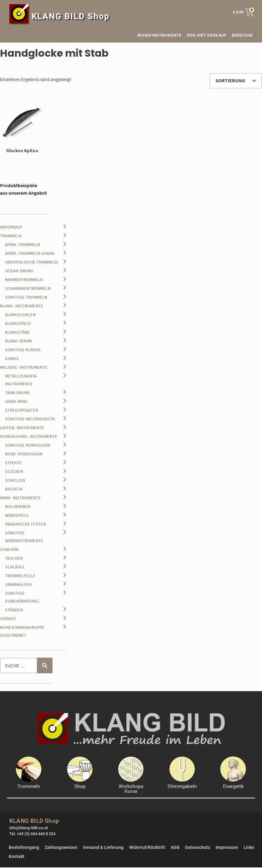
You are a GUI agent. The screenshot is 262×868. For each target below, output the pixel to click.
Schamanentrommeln (28, 289)
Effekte (13, 463)
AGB (175, 848)
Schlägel (15, 568)
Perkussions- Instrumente (29, 437)
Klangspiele (18, 324)
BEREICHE (244, 35)
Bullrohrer (18, 507)
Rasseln (14, 490)
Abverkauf (11, 228)
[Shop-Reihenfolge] (236, 81)
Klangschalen (20, 315)
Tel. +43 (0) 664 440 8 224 (32, 835)
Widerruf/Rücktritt (147, 848)
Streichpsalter (22, 411)
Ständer (14, 610)
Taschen (14, 559)
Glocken (14, 472)
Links (249, 848)
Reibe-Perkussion (24, 455)
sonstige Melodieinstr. (30, 419)
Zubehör (9, 550)
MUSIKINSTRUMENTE (160, 35)
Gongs (12, 359)
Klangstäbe (18, 333)
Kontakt (17, 857)
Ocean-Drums (19, 271)
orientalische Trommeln (31, 263)
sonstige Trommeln (26, 298)
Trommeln (11, 236)
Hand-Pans (16, 402)
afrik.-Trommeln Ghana (30, 254)
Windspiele (17, 516)
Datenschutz (198, 848)
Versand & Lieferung (103, 848)
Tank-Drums (18, 393)
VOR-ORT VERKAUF (207, 35)
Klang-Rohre (19, 342)
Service (8, 619)
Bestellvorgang (24, 848)
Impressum (227, 848)
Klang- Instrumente (22, 306)
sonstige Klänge (23, 350)
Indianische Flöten (25, 525)
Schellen (15, 481)
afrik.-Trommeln (23, 245)
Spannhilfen (18, 585)
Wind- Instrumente (20, 498)
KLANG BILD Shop (71, 16)
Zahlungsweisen (61, 848)
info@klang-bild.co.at (29, 828)
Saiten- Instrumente (22, 428)
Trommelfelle (20, 576)
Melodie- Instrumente (24, 368)
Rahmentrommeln (24, 280)
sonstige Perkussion (28, 446)
